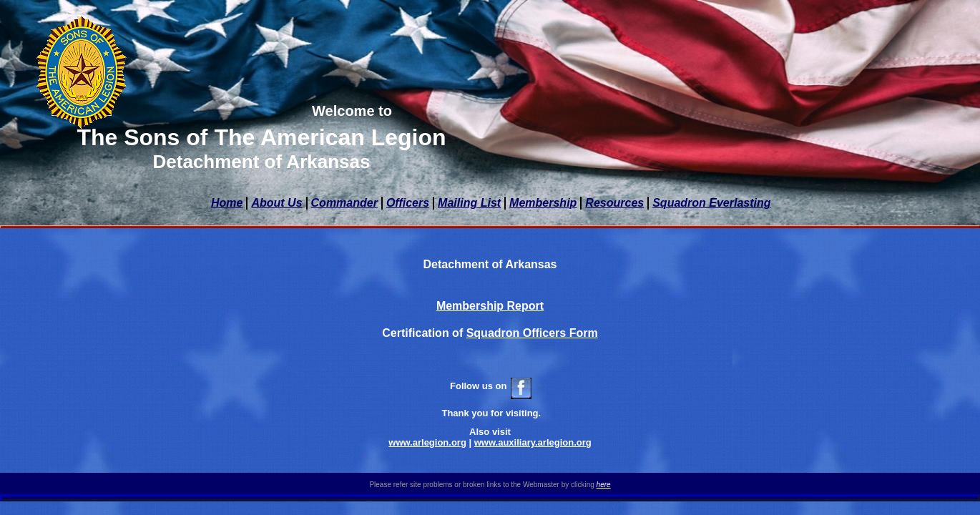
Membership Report (490, 306)
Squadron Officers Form (532, 333)
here (604, 485)
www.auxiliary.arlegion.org (533, 442)
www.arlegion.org (427, 442)
